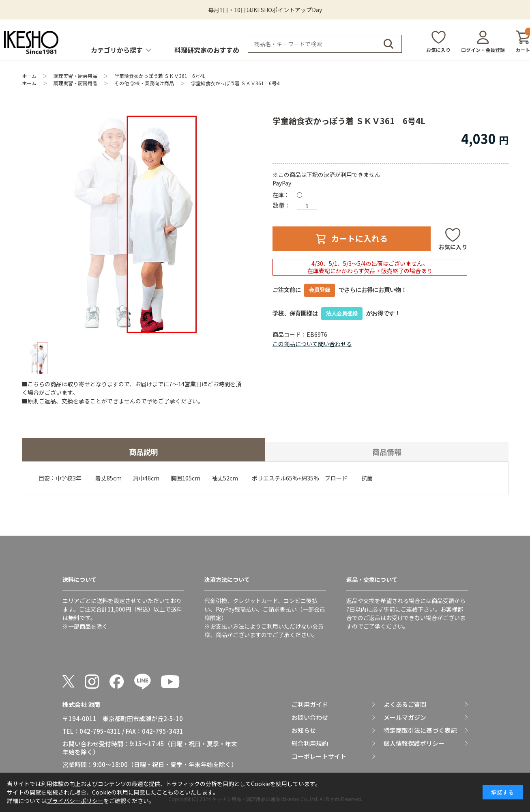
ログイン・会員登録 (483, 50)
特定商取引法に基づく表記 (420, 730)
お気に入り (438, 50)
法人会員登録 (342, 313)
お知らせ (304, 730)
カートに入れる (359, 238)
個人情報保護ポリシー (414, 743)
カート (523, 42)
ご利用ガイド (310, 704)
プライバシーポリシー (75, 801)
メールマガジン (405, 717)
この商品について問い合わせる (312, 344)
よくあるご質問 (405, 704)
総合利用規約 (310, 743)
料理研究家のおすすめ (207, 50)
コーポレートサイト (319, 756)
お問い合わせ (310, 717)
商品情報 (387, 452)
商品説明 (144, 452)
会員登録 (320, 290)
